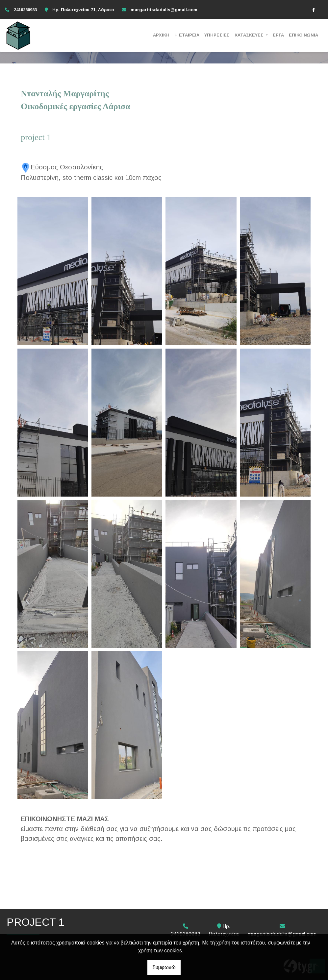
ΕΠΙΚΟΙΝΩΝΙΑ (303, 35)
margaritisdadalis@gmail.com (164, 10)
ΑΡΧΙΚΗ (161, 35)
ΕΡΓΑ (278, 35)
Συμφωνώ (164, 967)
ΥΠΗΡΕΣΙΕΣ (217, 35)
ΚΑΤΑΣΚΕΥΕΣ (250, 35)
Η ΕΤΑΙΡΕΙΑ (187, 35)
